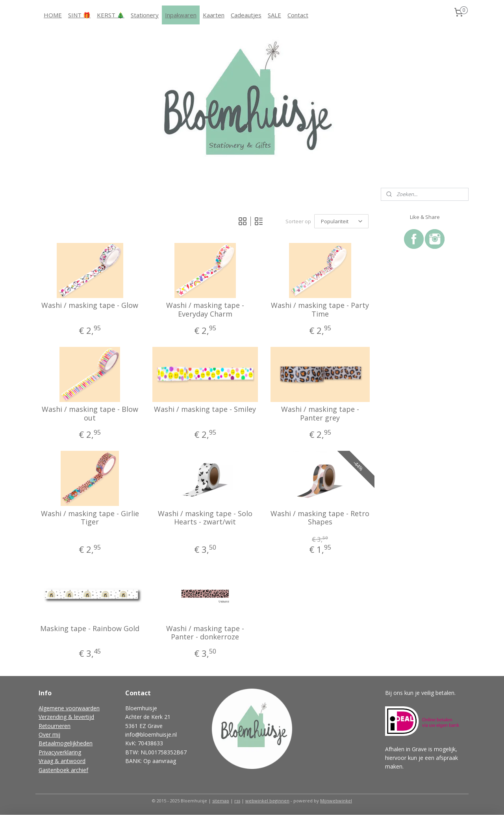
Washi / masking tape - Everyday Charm (205, 310)
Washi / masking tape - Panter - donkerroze (205, 633)
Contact (298, 15)
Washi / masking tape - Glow (90, 306)
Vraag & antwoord (62, 761)
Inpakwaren (181, 15)
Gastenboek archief (63, 770)
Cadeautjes (246, 15)
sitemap (221, 801)
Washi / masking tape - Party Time (320, 310)
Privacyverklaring (60, 752)
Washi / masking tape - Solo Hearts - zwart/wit (205, 518)
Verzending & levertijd (66, 717)
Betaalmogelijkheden (66, 743)
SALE (274, 15)
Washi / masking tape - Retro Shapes (320, 518)
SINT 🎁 (79, 15)
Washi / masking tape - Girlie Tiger (90, 518)
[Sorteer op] (341, 221)
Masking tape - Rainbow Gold (90, 629)
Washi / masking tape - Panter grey (320, 414)
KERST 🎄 (111, 15)
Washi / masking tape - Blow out (90, 414)
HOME (53, 15)
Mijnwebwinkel (336, 801)
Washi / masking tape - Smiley (205, 409)
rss (237, 801)
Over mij (49, 734)
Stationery (145, 15)
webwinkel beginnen (267, 801)
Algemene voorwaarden (69, 708)
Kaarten (214, 15)
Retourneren (55, 726)
